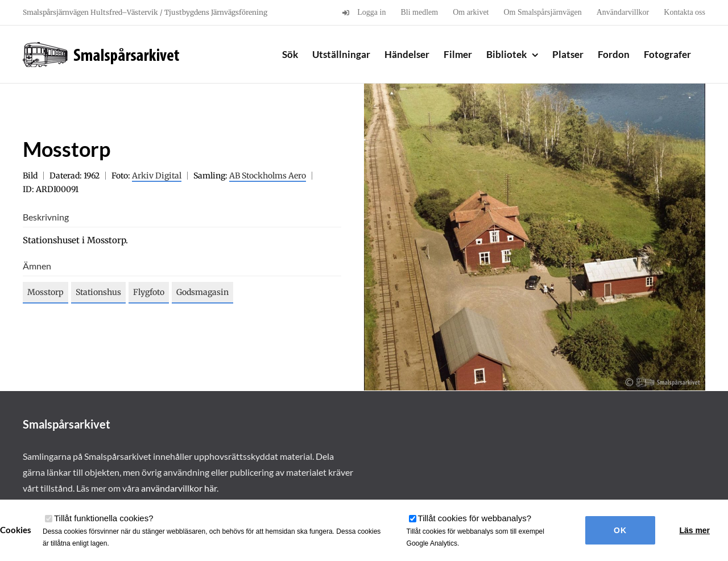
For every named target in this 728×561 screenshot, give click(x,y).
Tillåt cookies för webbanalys (475, 518)
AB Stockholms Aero (268, 176)
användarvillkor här (179, 488)
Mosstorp (45, 292)
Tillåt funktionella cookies (104, 518)
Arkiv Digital (157, 176)
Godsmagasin (202, 292)
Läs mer (694, 530)
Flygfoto (149, 292)
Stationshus (98, 292)
